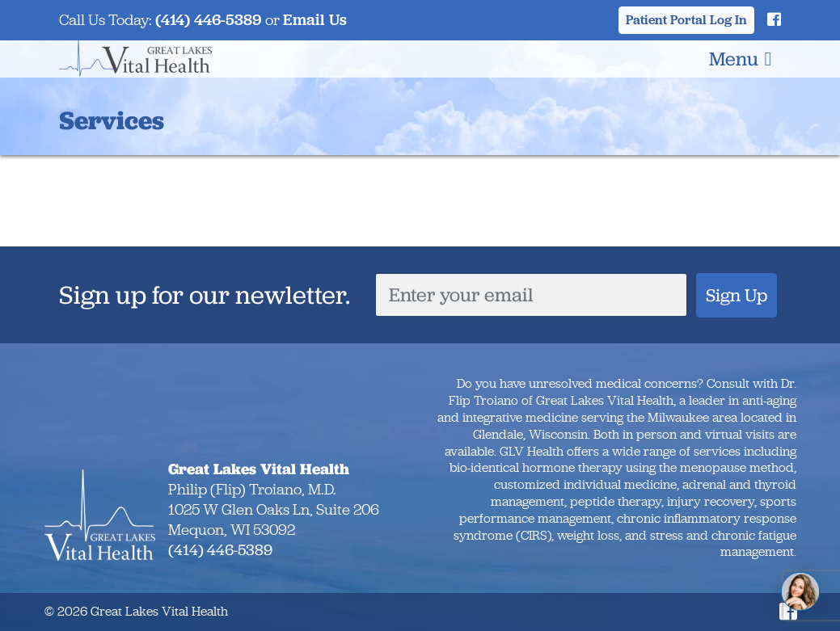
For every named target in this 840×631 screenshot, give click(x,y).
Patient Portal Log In (686, 20)
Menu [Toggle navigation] (741, 59)
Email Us (315, 20)
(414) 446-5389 (209, 20)
